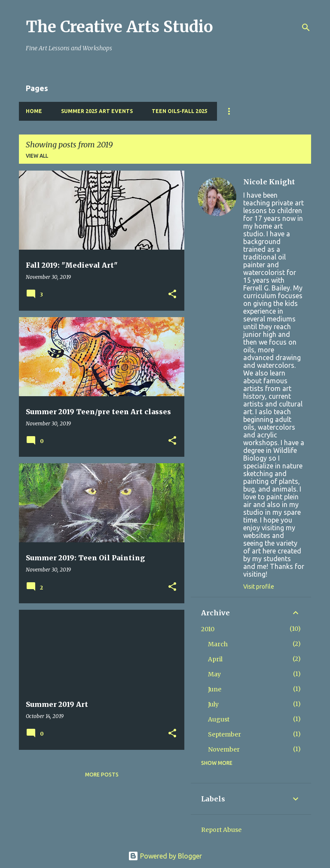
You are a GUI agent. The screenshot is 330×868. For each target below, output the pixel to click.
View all (37, 156)
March (218, 644)
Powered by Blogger (165, 856)
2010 (208, 629)
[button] (172, 295)
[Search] (306, 28)
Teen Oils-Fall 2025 (180, 111)
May (214, 674)
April (215, 659)
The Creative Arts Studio (119, 27)
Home (34, 111)
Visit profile (259, 587)
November (224, 749)
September (225, 734)
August (219, 719)
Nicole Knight (269, 182)
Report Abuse (221, 830)
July (213, 704)
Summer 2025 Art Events (97, 111)
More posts (102, 775)
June (215, 689)
